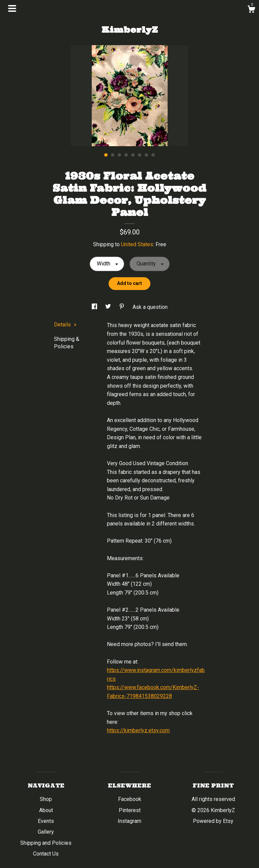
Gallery (46, 832)
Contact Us (46, 854)
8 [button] (153, 155)
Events (46, 821)
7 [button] (146, 155)
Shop (46, 799)
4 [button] (126, 155)
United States (137, 244)
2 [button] (113, 155)
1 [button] (106, 155)
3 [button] (119, 155)
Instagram (129, 821)
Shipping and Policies (46, 843)
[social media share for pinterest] (122, 307)
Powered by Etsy (213, 821)
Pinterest (130, 810)
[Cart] (251, 10)
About (46, 810)
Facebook (130, 799)
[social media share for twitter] (109, 307)
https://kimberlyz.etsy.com (138, 730)
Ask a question (150, 307)
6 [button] (140, 155)
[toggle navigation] (12, 8)
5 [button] (133, 155)
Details (65, 325)
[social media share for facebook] (95, 307)
